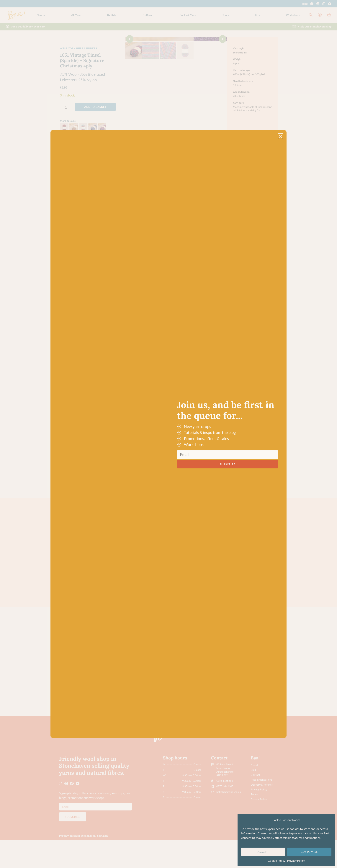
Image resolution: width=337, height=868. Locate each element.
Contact (255, 803)
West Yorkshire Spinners (78, 48)
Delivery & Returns (262, 812)
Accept (263, 852)
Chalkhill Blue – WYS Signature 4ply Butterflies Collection (223, 711)
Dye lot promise (192, 267)
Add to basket (95, 107)
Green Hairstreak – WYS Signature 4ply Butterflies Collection (186, 601)
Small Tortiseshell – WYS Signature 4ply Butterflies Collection (260, 601)
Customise (309, 852)
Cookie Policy (277, 860)
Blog (305, 4)
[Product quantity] (67, 107)
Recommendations (261, 808)
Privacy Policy (296, 860)
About (254, 793)
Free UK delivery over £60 (199, 259)
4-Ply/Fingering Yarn (112, 653)
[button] (76, 15)
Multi (86, 544)
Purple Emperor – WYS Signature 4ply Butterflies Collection (223, 601)
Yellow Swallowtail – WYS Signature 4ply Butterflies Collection (149, 601)
